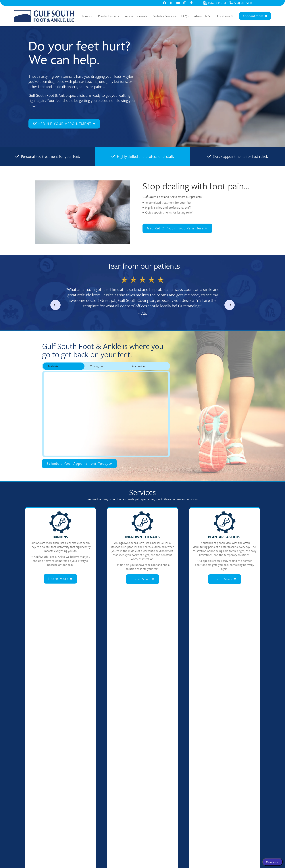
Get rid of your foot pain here (177, 228)
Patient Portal (215, 3)
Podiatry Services (164, 16)
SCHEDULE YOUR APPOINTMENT (64, 123)
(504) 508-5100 (241, 3)
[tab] (64, 366)
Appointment (255, 16)
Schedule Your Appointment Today (79, 463)
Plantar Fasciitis (109, 16)
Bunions (87, 16)
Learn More (60, 579)
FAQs (185, 16)
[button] (202, 16)
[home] (44, 16)
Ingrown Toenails (136, 16)
